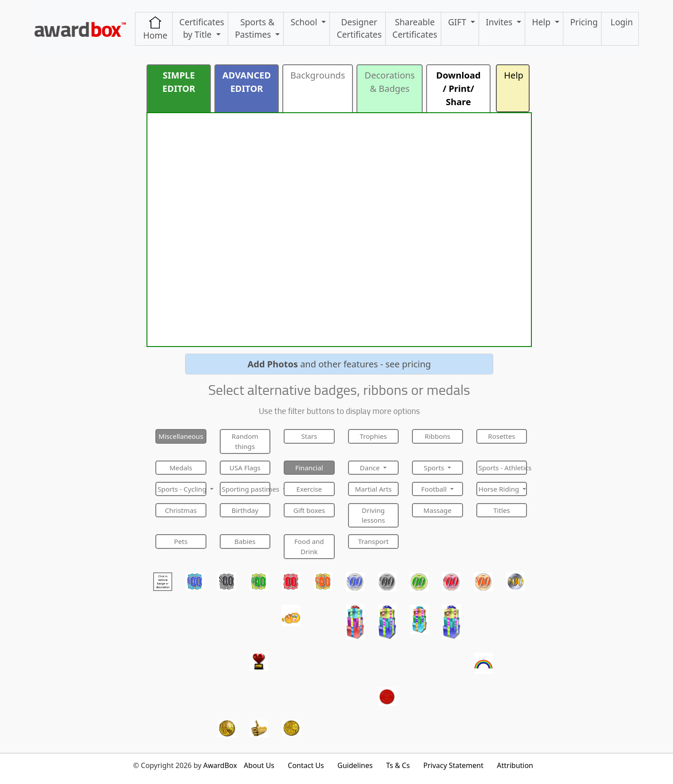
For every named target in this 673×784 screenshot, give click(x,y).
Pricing (584, 22)
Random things (245, 441)
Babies (245, 541)
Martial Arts (373, 489)
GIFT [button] (458, 22)
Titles (502, 510)
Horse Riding (500, 489)
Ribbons (438, 436)
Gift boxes (309, 510)
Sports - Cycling (182, 489)
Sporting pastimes (246, 489)
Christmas (181, 510)
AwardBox (220, 765)
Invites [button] (500, 22)
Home (155, 29)
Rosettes (501, 436)
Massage (437, 510)
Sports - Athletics (503, 468)
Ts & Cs (398, 765)
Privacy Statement (453, 765)
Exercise (309, 489)
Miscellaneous (181, 436)
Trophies (373, 436)
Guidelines (355, 765)
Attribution (515, 765)
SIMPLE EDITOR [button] (179, 82)
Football (435, 489)
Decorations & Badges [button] (390, 82)
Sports (435, 468)
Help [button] (542, 22)
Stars (309, 436)
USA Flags (245, 468)
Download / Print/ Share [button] (459, 89)
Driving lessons (373, 515)
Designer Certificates (359, 28)
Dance (371, 468)
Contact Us (306, 765)
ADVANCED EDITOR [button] (247, 82)
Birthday (245, 510)
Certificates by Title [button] (202, 28)
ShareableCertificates (415, 28)
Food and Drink (309, 546)
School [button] (305, 22)
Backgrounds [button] (318, 75)
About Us (259, 765)
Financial (309, 468)
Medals (181, 468)
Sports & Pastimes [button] (255, 28)
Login (622, 22)
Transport (373, 541)
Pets (181, 541)
